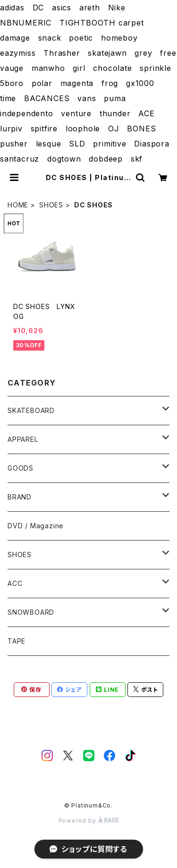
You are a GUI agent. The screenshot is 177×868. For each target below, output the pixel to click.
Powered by (89, 821)
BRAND (20, 497)
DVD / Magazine (36, 526)
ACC (15, 583)
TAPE (17, 641)
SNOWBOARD (31, 612)
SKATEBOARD (31, 410)
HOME (18, 205)
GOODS (21, 468)
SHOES (51, 205)
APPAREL (23, 439)
